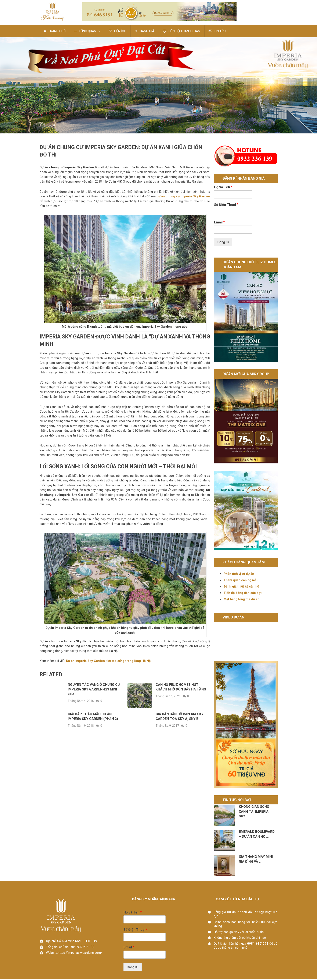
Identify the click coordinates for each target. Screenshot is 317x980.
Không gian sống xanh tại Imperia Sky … (254, 812)
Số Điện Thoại (226, 205)
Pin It (20, 106)
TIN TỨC (218, 32)
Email (219, 223)
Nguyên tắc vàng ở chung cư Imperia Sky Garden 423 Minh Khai (94, 690)
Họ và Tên (223, 188)
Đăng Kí (223, 243)
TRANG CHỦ (55, 32)
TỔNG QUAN (85, 32)
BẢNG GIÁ (145, 32)
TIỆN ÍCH (118, 32)
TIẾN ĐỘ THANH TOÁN (182, 32)
